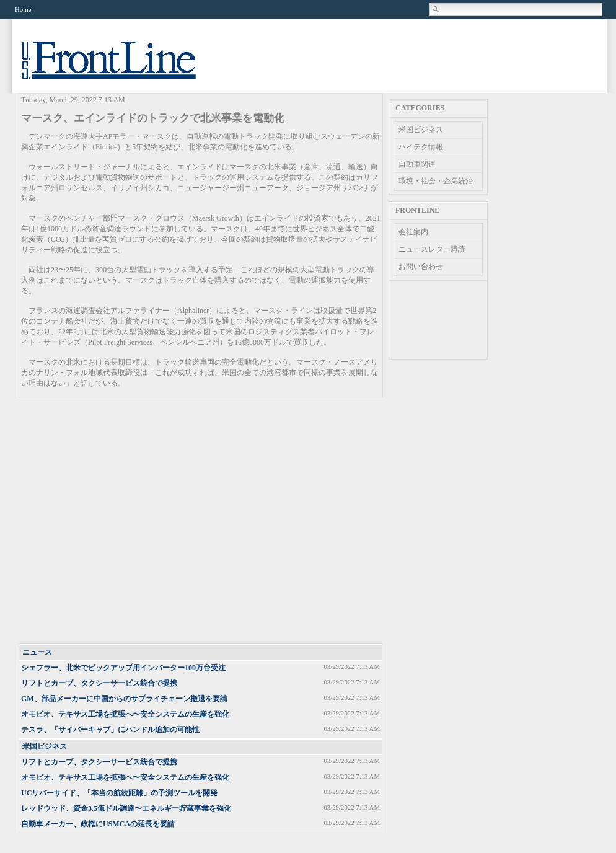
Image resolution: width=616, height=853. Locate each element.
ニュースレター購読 (432, 249)
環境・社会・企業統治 (436, 181)
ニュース (37, 652)
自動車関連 (417, 164)
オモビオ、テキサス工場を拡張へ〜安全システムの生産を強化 (125, 714)
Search (436, 9)
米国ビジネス (45, 746)
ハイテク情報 (421, 147)
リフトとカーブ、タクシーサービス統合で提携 (99, 683)
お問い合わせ (421, 267)
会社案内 (413, 232)
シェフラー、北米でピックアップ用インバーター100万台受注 (123, 668)
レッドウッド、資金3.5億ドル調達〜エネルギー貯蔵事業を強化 (126, 808)
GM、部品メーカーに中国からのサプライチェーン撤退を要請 (124, 699)
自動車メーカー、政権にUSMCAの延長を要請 (98, 824)
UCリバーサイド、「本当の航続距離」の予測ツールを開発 (119, 793)
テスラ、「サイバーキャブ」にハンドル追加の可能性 (110, 730)
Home (23, 9)
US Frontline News (121, 67)
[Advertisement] (116, 521)
